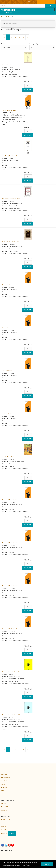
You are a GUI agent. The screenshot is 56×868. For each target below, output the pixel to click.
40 (23, 37)
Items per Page (34, 44)
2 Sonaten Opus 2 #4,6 (9, 110)
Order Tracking (5, 781)
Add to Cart (28, 90)
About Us (4, 826)
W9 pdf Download (6, 823)
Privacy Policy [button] (25, 865)
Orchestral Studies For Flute (10, 500)
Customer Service (6, 778)
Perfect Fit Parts (7, 285)
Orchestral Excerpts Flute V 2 (11, 715)
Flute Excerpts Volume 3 (9, 156)
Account (41, 2)
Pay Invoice (4, 787)
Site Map (3, 829)
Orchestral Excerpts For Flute (11, 199)
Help (34, 1)
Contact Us (4, 774)
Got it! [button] (47, 864)
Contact (30, 1)
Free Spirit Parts (7, 371)
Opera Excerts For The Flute (10, 242)
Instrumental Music (6, 17)
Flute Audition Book (8, 457)
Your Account (5, 794)
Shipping (3, 803)
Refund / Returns (6, 807)
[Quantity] (28, 86)
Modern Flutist (6, 65)
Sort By (4, 44)
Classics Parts (6, 328)
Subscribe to (9, 834)
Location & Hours (5, 820)
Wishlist (3, 784)
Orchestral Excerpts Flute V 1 (11, 672)
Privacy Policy (5, 810)
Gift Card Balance (6, 791)
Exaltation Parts (7, 414)
